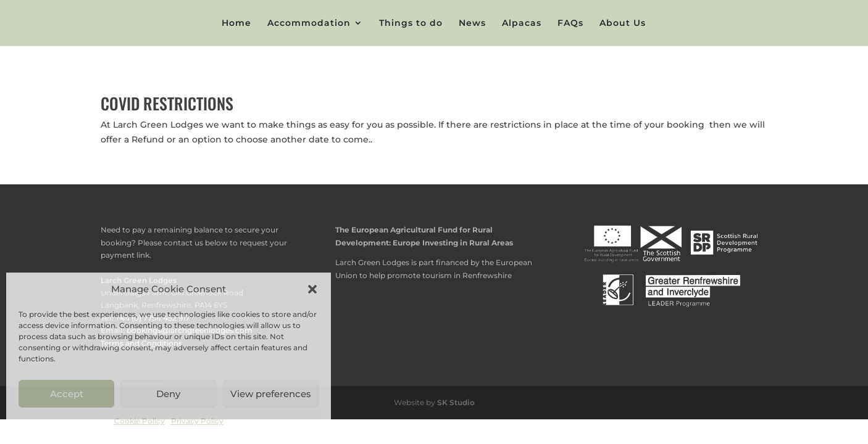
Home (236, 23)
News (472, 23)
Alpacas (522, 23)
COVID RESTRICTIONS (167, 103)
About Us (623, 23)
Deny (168, 394)
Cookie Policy (140, 421)
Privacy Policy (197, 421)
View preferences (271, 394)
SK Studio (456, 402)
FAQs (570, 23)
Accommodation (309, 23)
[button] (312, 289)
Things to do (411, 23)
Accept (67, 394)
